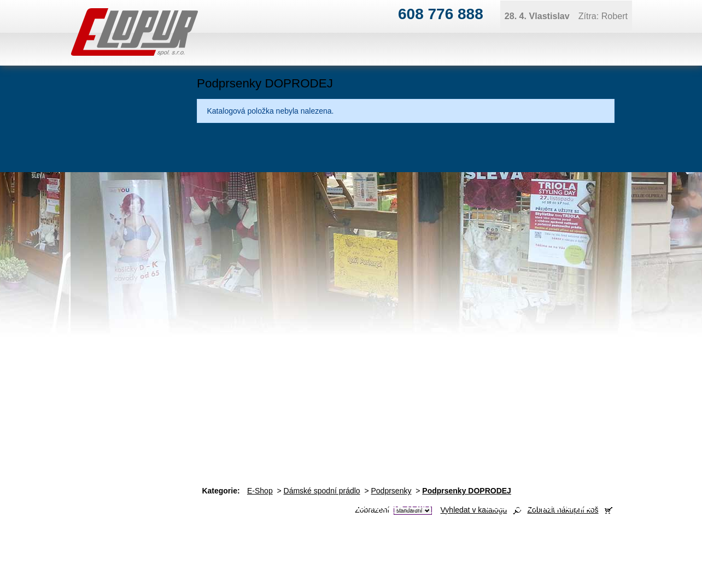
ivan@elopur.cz (371, 535)
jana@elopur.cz (651, 535)
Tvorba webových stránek (643, 571)
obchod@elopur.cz (237, 552)
